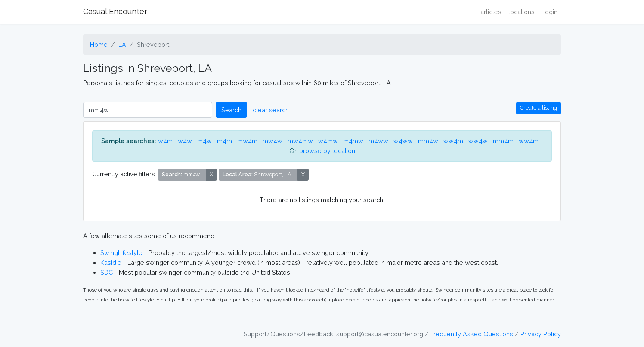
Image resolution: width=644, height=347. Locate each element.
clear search (271, 110)
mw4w (272, 141)
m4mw (353, 141)
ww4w (478, 141)
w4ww (403, 141)
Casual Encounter (115, 11)
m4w (204, 141)
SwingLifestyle (121, 253)
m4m (224, 141)
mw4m (247, 141)
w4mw (328, 141)
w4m (165, 141)
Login (550, 12)
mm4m (503, 141)
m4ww (378, 141)
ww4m (453, 141)
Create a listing (539, 108)
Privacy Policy (541, 334)
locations (522, 12)
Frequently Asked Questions (472, 334)
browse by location (327, 151)
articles (491, 12)
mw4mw (300, 141)
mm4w (428, 141)
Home (99, 45)
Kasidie (111, 263)
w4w (185, 141)
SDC (107, 272)
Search (231, 110)
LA (122, 45)
